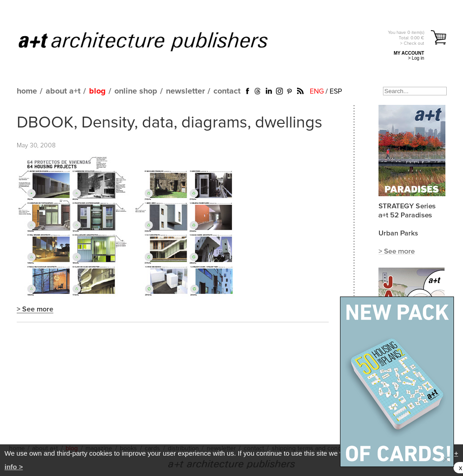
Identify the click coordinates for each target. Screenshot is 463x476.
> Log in (416, 58)
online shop (136, 91)
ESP (336, 91)
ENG (317, 91)
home (27, 91)
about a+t (63, 91)
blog (97, 91)
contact (227, 91)
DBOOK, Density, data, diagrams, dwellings (170, 123)
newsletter (185, 91)
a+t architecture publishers (154, 41)
